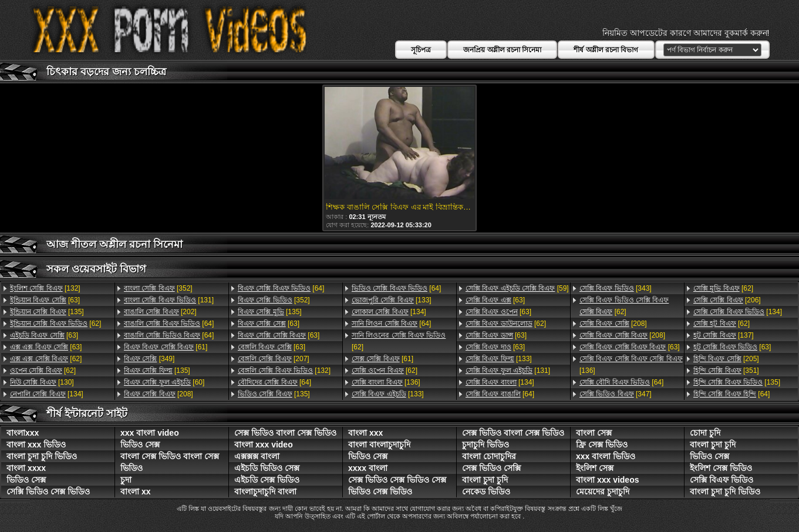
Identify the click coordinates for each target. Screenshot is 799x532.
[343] (616, 288)
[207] (274, 359)
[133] (392, 300)
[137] (724, 335)
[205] (726, 359)
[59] (517, 288)
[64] (169, 324)
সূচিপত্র (421, 50)
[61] (166, 347)
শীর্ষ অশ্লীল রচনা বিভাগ (606, 50)
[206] (727, 300)
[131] (169, 300)
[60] (164, 382)
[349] (149, 359)
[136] (386, 382)
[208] (159, 394)
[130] (42, 382)
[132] (45, 288)
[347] (616, 394)
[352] (158, 288)
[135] (47, 312)
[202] (160, 312)
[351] (726, 371)
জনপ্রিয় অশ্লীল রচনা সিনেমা (502, 50)
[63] (45, 300)
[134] (47, 394)
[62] (55, 324)
